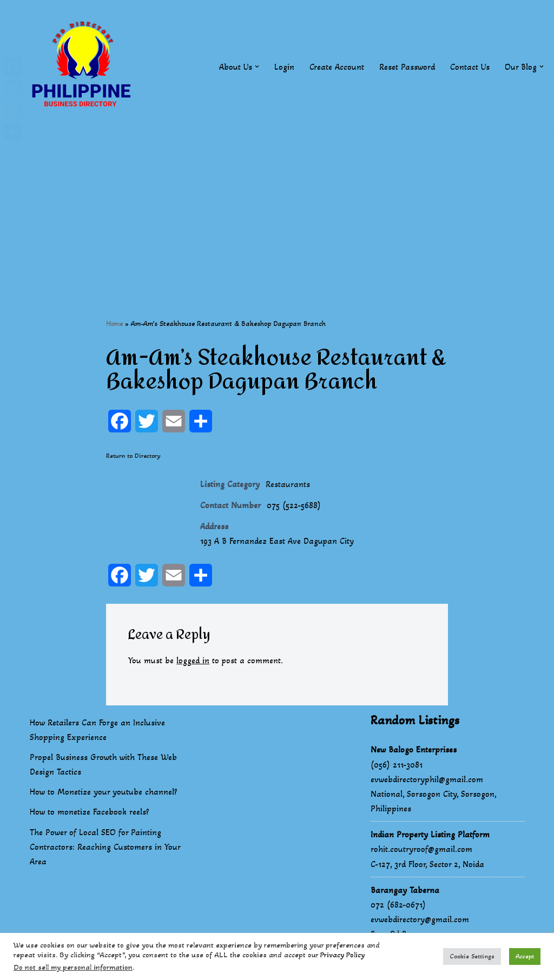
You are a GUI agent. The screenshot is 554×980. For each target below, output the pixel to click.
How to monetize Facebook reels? (90, 812)
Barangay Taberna (405, 891)
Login (284, 67)
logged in (193, 660)
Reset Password (407, 67)
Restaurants (288, 484)
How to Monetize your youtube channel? (104, 792)
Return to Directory (133, 456)
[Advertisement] (277, 209)
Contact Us (470, 67)
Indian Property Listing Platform (430, 835)
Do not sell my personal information (73, 967)
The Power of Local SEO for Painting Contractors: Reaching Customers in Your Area (105, 847)
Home (114, 324)
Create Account (337, 67)
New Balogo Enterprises (414, 750)
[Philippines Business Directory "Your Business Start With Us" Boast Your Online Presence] (84, 67)
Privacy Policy (342, 955)
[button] (257, 66)
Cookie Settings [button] (472, 956)
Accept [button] (525, 956)
